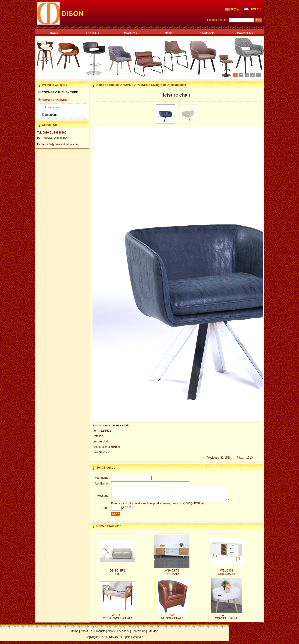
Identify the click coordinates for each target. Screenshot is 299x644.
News (169, 33)
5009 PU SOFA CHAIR (172, 619)
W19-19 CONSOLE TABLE (226, 619)
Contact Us (245, 33)
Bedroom (49, 115)
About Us (92, 33)
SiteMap (153, 634)
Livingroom (159, 85)
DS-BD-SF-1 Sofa (117, 575)
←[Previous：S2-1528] (217, 458)
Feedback (207, 33)
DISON (114, 640)
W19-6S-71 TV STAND (172, 575)
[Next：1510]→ (246, 458)
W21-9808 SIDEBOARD (226, 575)
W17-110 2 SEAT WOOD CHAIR (118, 619)
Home (54, 33)
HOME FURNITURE (135, 85)
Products (130, 33)
